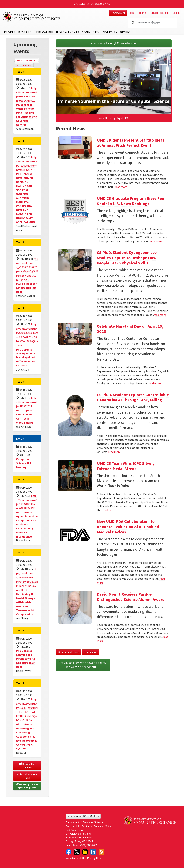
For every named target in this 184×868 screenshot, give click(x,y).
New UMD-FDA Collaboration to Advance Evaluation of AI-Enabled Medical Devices (128, 527)
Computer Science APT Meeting (24, 463)
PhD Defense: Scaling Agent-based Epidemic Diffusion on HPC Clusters (27, 357)
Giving (125, 32)
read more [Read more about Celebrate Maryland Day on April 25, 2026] (155, 383)
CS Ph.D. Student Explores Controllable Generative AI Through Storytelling (133, 397)
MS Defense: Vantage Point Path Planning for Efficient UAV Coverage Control (27, 115)
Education (45, 32)
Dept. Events (28, 60)
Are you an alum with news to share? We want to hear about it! (83, 665)
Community (91, 32)
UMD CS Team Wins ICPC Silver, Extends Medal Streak (125, 466)
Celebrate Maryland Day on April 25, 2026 (130, 329)
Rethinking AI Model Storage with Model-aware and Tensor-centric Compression (26, 604)
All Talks (24, 65)
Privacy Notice (95, 858)
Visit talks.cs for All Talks (28, 776)
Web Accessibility (75, 858)
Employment (118, 13)
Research (26, 32)
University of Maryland (92, 4)
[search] (152, 23)
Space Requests (160, 13)
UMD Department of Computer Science (32, 17)
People (10, 32)
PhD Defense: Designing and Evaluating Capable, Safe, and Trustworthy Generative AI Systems (27, 736)
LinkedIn (93, 852)
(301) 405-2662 (89, 845)
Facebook (69, 852)
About (132, 13)
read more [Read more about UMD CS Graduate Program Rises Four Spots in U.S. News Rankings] (156, 241)
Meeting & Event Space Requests (28, 786)
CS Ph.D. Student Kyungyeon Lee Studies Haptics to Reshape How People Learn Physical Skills (127, 258)
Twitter (77, 852)
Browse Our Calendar (27, 766)
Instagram (85, 852)
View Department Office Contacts (83, 816)
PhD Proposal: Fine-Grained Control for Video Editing (25, 416)
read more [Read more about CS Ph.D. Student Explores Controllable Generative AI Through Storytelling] (114, 452)
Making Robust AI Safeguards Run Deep (27, 288)
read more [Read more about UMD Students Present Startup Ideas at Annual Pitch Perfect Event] (121, 187)
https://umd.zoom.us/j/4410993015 (27, 402)
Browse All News (68, 652)
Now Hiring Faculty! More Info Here (114, 43)
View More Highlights (114, 118)
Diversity (110, 32)
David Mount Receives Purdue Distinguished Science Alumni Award (131, 597)
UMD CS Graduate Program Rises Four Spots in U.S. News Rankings (131, 201)
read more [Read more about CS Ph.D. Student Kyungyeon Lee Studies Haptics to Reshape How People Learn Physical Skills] (160, 315)
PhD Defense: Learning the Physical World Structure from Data (26, 659)
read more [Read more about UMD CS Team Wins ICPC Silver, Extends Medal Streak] (109, 510)
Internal (143, 13)
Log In (176, 13)
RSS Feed (91, 652)
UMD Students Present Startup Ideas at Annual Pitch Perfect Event (131, 143)
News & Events (68, 32)
